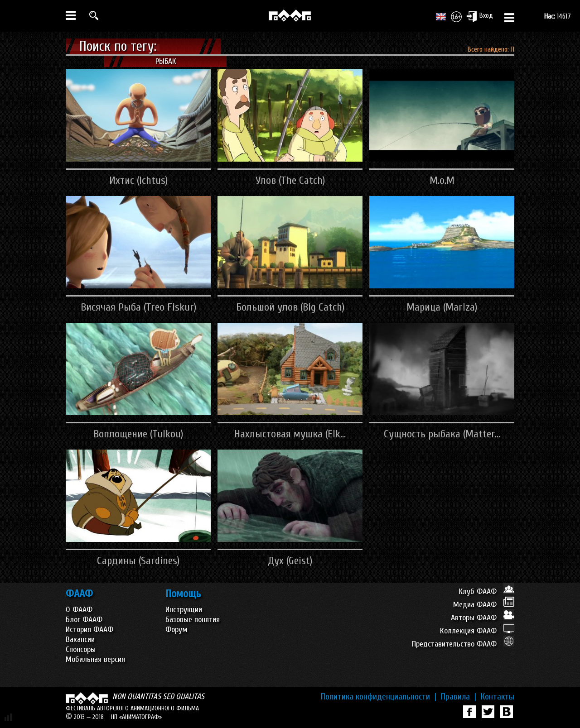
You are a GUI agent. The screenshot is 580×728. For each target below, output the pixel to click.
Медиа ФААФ (484, 605)
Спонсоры (81, 649)
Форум (176, 630)
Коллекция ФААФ (477, 631)
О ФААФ (79, 610)
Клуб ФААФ (486, 591)
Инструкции (184, 610)
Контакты (498, 697)
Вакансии (80, 639)
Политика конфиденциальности (379, 697)
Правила (459, 697)
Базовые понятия (193, 620)
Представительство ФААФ (463, 644)
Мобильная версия (95, 659)
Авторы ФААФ (483, 618)
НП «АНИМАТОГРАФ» (136, 717)
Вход (480, 16)
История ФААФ (89, 630)
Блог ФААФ (84, 620)
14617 (558, 16)
